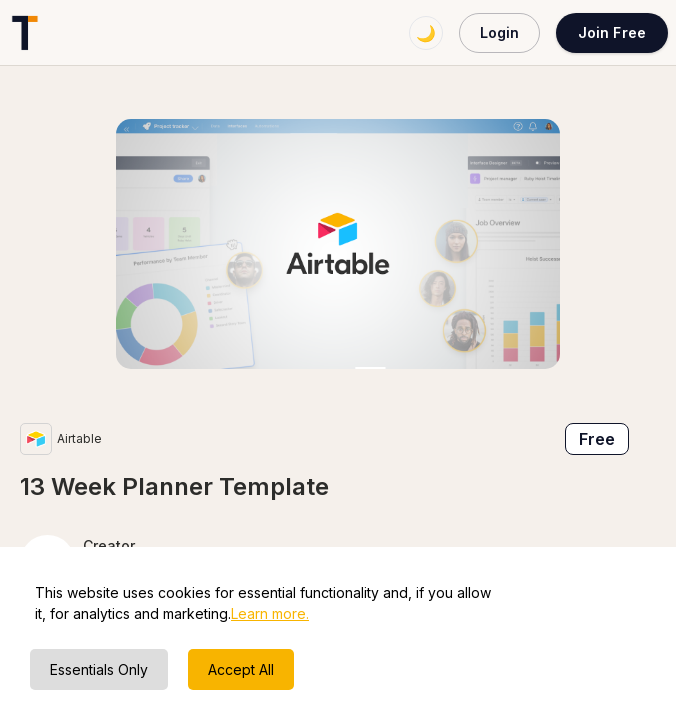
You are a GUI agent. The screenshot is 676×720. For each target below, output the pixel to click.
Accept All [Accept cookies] (241, 669)
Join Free (612, 32)
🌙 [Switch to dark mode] (426, 33)
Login (499, 32)
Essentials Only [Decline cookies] (99, 669)
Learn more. (270, 613)
